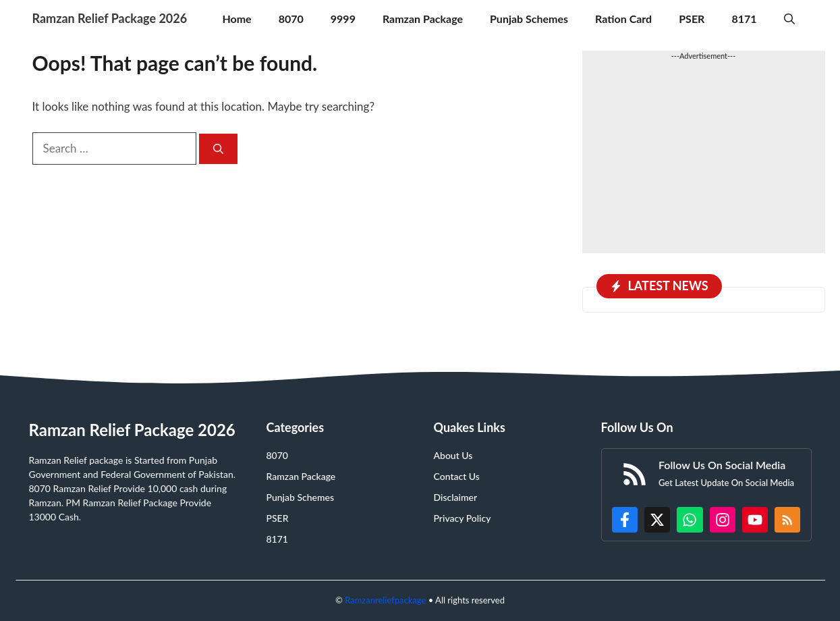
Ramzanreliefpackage (385, 600)
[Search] (218, 149)
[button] (789, 19)
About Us (453, 455)
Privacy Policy (463, 518)
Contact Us (457, 476)
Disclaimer (456, 497)
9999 (343, 19)
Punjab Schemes (529, 19)
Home (236, 19)
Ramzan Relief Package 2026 (110, 18)
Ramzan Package (423, 19)
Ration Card (623, 19)
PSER (692, 19)
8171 (744, 19)
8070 (291, 19)
